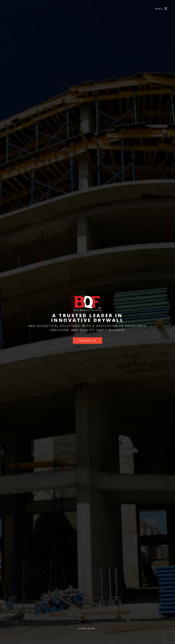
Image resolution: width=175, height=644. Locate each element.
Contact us (87, 341)
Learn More (87, 629)
